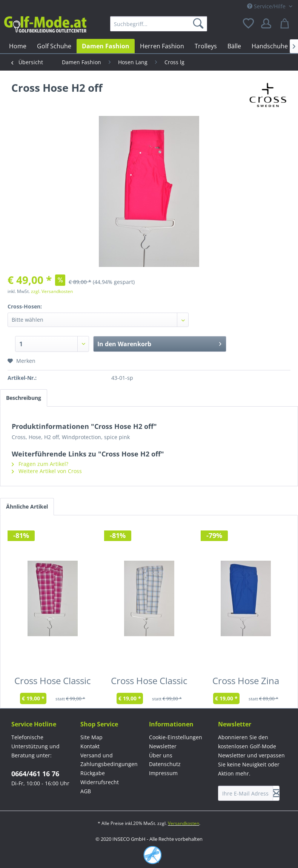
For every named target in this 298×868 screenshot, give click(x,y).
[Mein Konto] (267, 24)
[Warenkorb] (286, 24)
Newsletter (163, 746)
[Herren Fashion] (162, 46)
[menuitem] (159, 24)
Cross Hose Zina (246, 682)
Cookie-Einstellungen (176, 737)
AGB (86, 791)
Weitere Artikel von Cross (47, 471)
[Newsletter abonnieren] (276, 793)
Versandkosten (184, 823)
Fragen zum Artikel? (40, 464)
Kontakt (90, 746)
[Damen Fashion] (106, 46)
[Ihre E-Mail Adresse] (246, 793)
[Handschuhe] (270, 46)
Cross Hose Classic (53, 682)
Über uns (161, 755)
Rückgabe (93, 773)
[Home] (18, 46)
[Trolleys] (206, 46)
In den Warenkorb (159, 343)
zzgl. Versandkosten (52, 291)
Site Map (91, 737)
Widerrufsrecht (100, 782)
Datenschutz (165, 764)
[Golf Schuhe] (54, 46)
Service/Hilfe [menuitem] (267, 6)
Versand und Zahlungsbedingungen (109, 760)
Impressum (163, 773)
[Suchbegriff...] (159, 24)
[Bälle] (234, 46)
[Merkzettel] (249, 24)
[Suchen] (200, 24)
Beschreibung (24, 398)
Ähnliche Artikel (27, 506)
